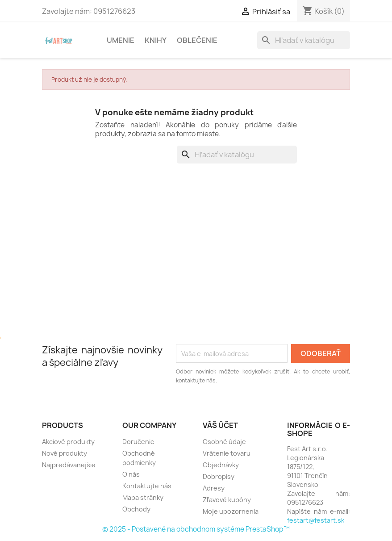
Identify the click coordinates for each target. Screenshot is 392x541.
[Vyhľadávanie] (304, 40)
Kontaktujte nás (147, 486)
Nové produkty (65, 453)
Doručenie (138, 442)
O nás (131, 474)
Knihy (156, 40)
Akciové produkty (68, 442)
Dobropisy (219, 476)
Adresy (214, 488)
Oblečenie (197, 40)
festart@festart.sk (316, 520)
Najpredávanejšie (69, 465)
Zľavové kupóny (227, 500)
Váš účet (220, 425)
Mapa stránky (143, 497)
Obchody (136, 509)
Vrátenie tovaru (227, 453)
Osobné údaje (224, 442)
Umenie (121, 40)
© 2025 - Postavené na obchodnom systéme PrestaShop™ (196, 529)
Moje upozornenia (231, 511)
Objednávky (221, 465)
